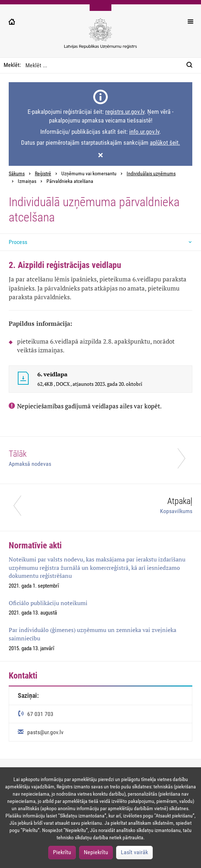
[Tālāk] (100, 460)
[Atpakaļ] (100, 507)
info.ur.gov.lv (144, 132)
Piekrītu (62, 852)
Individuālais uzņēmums (151, 174)
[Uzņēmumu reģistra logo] (100, 37)
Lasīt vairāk (134, 852)
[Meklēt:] (192, 65)
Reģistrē (43, 174)
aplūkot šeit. (165, 143)
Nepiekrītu (96, 852)
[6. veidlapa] (23, 379)
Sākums (17, 174)
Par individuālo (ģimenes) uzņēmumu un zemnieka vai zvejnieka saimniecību (93, 634)
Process (18, 242)
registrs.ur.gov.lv (125, 112)
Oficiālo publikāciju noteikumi (48, 603)
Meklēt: (12, 65)
